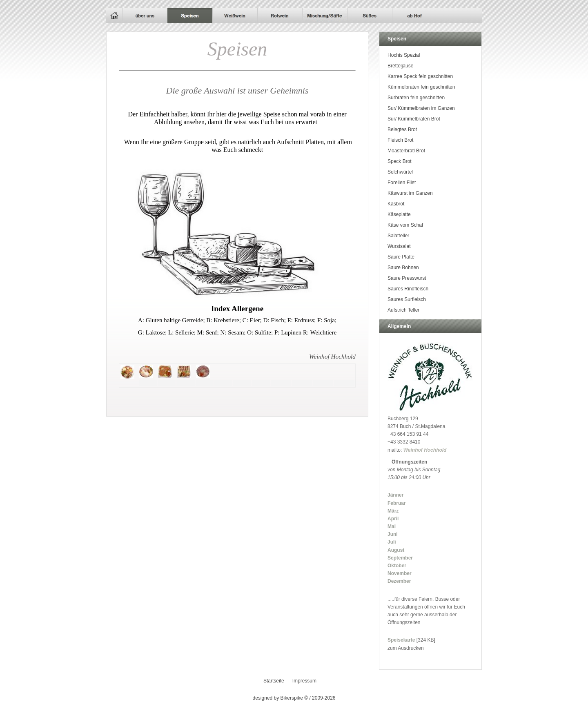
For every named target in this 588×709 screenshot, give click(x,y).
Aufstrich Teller (403, 310)
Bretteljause (400, 66)
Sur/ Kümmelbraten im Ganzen (421, 108)
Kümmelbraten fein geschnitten (421, 87)
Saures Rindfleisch (408, 289)
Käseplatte (399, 214)
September (400, 558)
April (393, 519)
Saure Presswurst (407, 278)
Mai (392, 526)
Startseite (274, 681)
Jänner (395, 495)
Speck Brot (400, 161)
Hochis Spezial (404, 55)
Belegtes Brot (402, 129)
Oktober (397, 566)
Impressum (304, 681)
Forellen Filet (402, 183)
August (396, 550)
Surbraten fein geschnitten (416, 98)
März (393, 511)
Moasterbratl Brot (406, 151)
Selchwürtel (400, 172)
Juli (392, 542)
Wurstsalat (399, 246)
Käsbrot (396, 204)
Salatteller (398, 236)
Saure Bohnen (403, 268)
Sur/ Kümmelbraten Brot (414, 119)
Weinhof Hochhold (425, 450)
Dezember (399, 581)
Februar (397, 503)
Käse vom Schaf (405, 225)
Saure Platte (401, 257)
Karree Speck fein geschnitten (420, 76)
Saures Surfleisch (407, 299)
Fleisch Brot (400, 140)
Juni (393, 534)
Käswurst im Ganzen (410, 193)
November (400, 573)
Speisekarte (401, 640)
